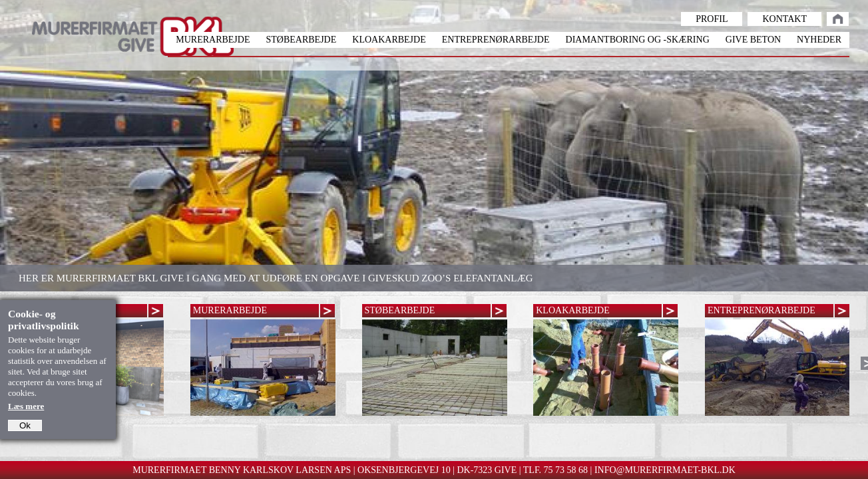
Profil (712, 19)
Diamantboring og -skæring (638, 40)
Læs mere (26, 406)
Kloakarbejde (389, 40)
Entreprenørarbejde (496, 40)
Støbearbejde (301, 40)
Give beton (753, 40)
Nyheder (819, 40)
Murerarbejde (213, 40)
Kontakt (784, 19)
